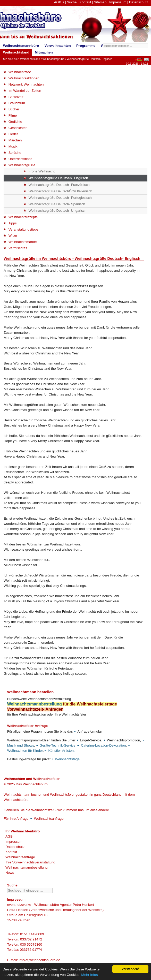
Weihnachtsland (30, 59)
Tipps (10, 223)
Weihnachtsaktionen (21, 78)
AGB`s (59, 2)
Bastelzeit (13, 97)
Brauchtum (14, 103)
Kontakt (85, 2)
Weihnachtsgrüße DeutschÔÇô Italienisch (58, 191)
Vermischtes (15, 248)
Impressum (118, 2)
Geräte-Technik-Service (56, 745)
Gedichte (13, 122)
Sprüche (12, 153)
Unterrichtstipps (18, 159)
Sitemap (100, 2)
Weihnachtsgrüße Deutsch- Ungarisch (55, 211)
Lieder (11, 134)
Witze (10, 236)
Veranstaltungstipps (21, 229)
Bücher (11, 109)
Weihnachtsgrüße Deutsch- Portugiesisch (58, 198)
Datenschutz (139, 2)
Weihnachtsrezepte (21, 217)
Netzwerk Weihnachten (24, 84)
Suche (72, 2)
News (10, 873)
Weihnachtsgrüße (53, 59)
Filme (10, 115)
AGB (9, 836)
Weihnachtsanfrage (47, 819)
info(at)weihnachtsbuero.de (40, 960)
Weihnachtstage (66, 759)
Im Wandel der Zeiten (22, 91)
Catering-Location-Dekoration (102, 745)
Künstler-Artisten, (60, 751)
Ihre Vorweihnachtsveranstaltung (30, 862)
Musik (10, 146)
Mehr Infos (90, 975)
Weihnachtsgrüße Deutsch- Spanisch (54, 204)
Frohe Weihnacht (39, 171)
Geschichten (15, 128)
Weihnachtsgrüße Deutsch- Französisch (57, 185)
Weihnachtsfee (17, 72)
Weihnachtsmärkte (20, 242)
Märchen (13, 140)
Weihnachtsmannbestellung (27, 867)
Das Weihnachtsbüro (32, 784)
